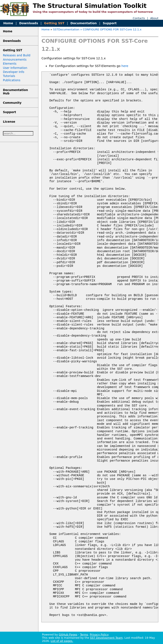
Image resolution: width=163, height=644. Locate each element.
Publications (12, 80)
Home (8, 23)
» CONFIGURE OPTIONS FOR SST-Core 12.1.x (111, 29)
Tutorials (9, 76)
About (154, 18)
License (9, 122)
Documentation (84, 23)
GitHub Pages (68, 635)
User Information (15, 68)
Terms (84, 635)
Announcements (15, 60)
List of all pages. (62, 641)
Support (110, 23)
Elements (10, 64)
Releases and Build (17, 55)
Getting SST (54, 23)
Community (12, 103)
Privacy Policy (99, 635)
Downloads (29, 23)
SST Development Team (106, 638)
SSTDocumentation (66, 29)
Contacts (139, 18)
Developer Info (14, 72)
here (125, 66)
